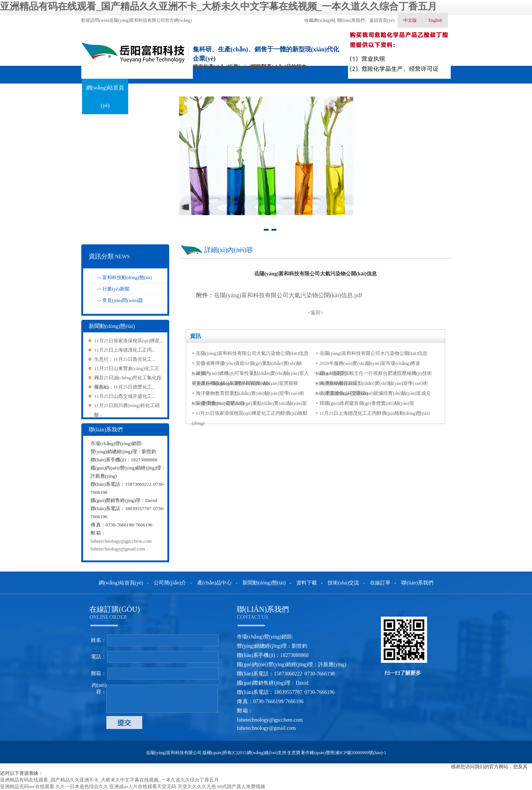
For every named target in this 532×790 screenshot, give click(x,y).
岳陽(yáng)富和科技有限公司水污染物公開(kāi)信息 (374, 353)
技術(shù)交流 (335, 88)
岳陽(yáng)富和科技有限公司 (174, 753)
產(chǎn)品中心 (198, 88)
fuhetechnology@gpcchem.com (121, 541)
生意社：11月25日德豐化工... (125, 387)
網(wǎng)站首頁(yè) (105, 96)
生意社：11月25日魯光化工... (125, 359)
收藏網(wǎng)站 (320, 20)
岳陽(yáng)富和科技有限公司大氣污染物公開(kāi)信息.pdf (288, 295)
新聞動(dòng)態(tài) (243, 96)
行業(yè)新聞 (116, 289)
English (435, 20)
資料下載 (289, 88)
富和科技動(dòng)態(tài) (127, 277)
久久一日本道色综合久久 (82, 786)
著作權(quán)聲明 (318, 753)
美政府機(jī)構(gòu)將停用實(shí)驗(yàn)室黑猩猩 (247, 383)
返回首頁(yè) (382, 20)
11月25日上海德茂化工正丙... (125, 350)
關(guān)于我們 (152, 88)
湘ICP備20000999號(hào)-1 (361, 753)
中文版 (410, 20)
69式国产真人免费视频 (241, 786)
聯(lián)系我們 (351, 20)
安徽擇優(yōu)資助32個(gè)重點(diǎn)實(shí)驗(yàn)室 (252, 403)
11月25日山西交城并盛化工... (125, 396)
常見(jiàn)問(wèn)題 (123, 300)
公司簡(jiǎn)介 (170, 583)
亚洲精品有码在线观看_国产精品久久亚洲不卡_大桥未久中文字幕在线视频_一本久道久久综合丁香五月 (219, 6)
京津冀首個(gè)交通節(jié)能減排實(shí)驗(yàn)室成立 (375, 393)
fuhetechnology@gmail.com (118, 549)
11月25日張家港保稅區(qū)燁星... (129, 341)
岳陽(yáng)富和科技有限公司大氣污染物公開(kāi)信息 (252, 353)
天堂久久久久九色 (197, 786)
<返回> (316, 313)
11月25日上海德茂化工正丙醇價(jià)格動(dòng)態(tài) (375, 413)
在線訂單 (381, 88)
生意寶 (294, 753)
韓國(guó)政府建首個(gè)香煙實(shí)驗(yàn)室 (367, 403)
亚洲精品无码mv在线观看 (27, 786)
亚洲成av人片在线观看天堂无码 (143, 786)
